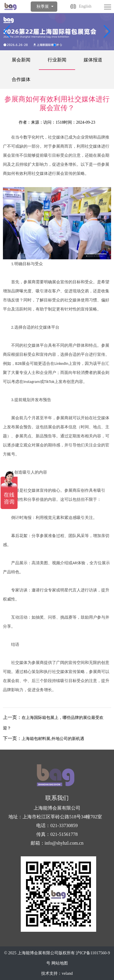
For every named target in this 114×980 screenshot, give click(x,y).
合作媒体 (21, 79)
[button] (107, 32)
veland (67, 973)
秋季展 (43, 7)
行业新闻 (57, 60)
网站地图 (60, 963)
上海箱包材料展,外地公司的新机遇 (53, 739)
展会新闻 (21, 60)
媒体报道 (93, 60)
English (85, 6)
